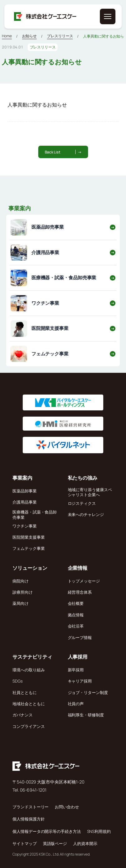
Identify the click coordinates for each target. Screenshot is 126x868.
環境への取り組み (28, 670)
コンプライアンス (28, 726)
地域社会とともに (28, 704)
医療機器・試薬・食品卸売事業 (35, 514)
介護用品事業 (24, 502)
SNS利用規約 (99, 831)
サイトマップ (24, 843)
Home (7, 36)
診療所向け (23, 592)
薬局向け (21, 603)
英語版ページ (55, 843)
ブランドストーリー (30, 807)
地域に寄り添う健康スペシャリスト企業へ (90, 492)
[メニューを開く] (108, 16)
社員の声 (76, 704)
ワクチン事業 (24, 526)
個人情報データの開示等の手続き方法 (47, 831)
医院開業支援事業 (28, 537)
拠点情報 (76, 615)
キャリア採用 (80, 681)
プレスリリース (60, 36)
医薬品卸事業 (24, 491)
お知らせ (30, 36)
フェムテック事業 (28, 548)
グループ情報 (80, 637)
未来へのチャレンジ (86, 514)
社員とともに (24, 692)
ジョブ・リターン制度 (88, 692)
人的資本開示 (85, 843)
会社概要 (76, 603)
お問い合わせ (67, 807)
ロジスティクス (82, 503)
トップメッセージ (84, 581)
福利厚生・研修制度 (86, 715)
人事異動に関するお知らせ (37, 105)
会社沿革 (76, 626)
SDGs (18, 681)
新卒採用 (76, 670)
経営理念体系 (80, 592)
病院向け (21, 581)
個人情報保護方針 (28, 819)
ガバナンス (23, 715)
